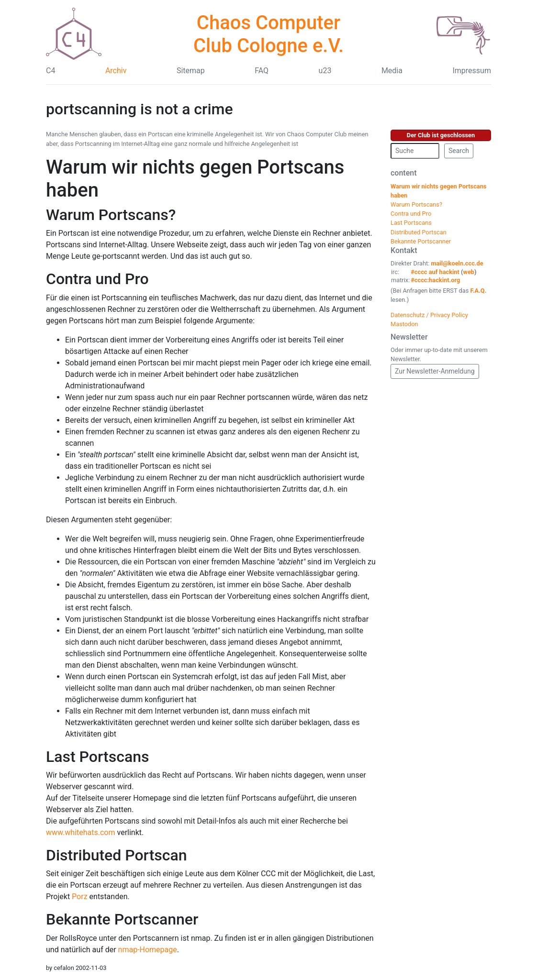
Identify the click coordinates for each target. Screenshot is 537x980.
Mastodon (404, 324)
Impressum (472, 71)
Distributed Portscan (117, 855)
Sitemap (191, 71)
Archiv (116, 71)
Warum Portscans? (111, 215)
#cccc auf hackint (435, 272)
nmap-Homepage (148, 950)
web (469, 272)
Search (459, 151)
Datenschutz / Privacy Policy (429, 315)
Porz (79, 897)
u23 (325, 71)
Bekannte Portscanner (122, 919)
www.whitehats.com (81, 832)
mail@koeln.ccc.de (457, 263)
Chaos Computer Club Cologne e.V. (268, 34)
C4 (50, 71)
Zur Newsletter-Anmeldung (435, 371)
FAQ (262, 71)
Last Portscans (97, 757)
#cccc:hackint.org (435, 280)
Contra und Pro (97, 279)
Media (392, 71)
